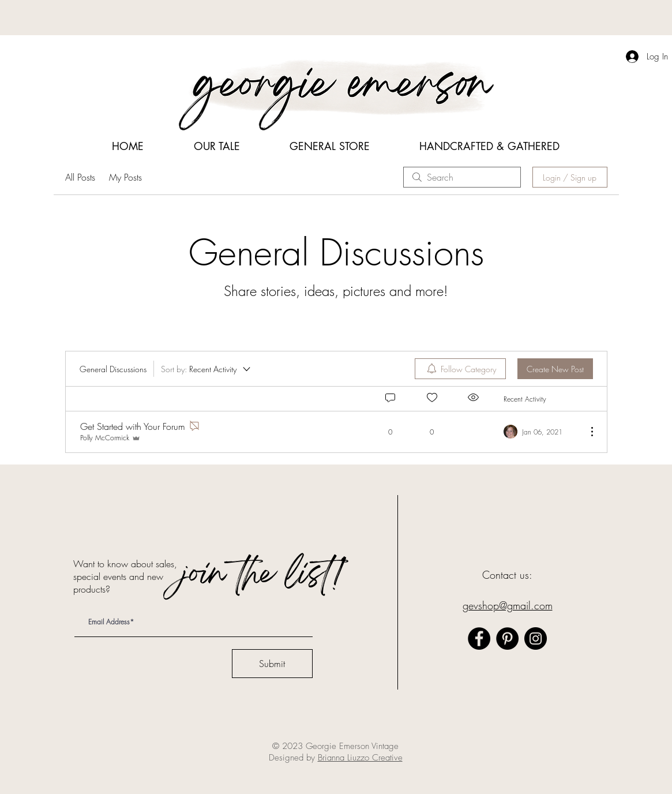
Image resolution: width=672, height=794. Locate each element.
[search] (462, 177)
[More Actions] (586, 432)
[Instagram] (536, 638)
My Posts (125, 177)
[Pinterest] (507, 638)
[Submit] (272, 664)
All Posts (80, 177)
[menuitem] (460, 369)
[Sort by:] (207, 369)
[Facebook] (479, 638)
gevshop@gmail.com (508, 605)
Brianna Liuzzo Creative (360, 758)
